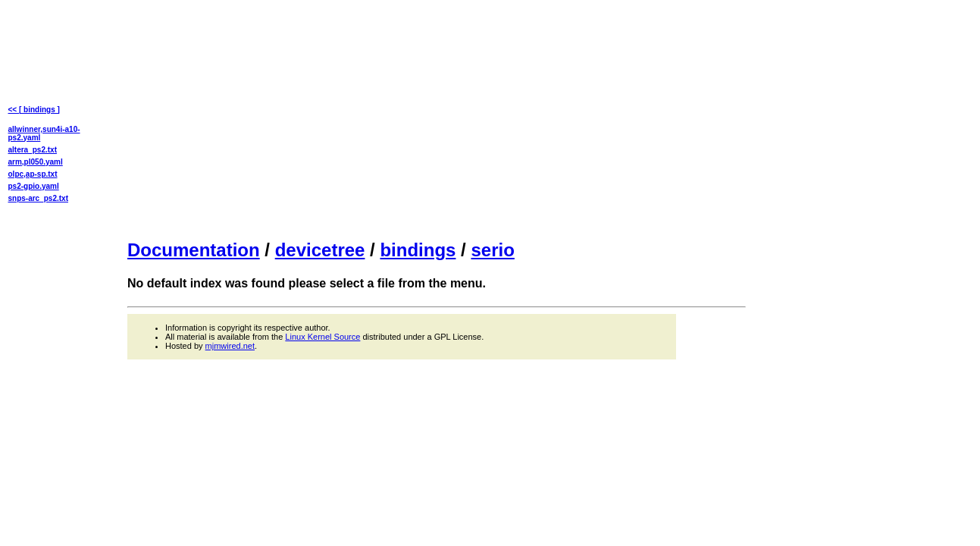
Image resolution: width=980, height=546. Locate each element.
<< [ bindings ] (34, 110)
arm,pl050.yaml (36, 162)
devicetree (320, 250)
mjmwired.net (230, 346)
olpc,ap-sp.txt (33, 174)
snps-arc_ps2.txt (38, 198)
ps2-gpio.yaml (34, 186)
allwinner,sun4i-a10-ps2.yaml (44, 133)
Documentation (194, 250)
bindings (418, 250)
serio (492, 250)
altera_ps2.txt (33, 150)
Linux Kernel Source (322, 337)
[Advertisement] (437, 118)
